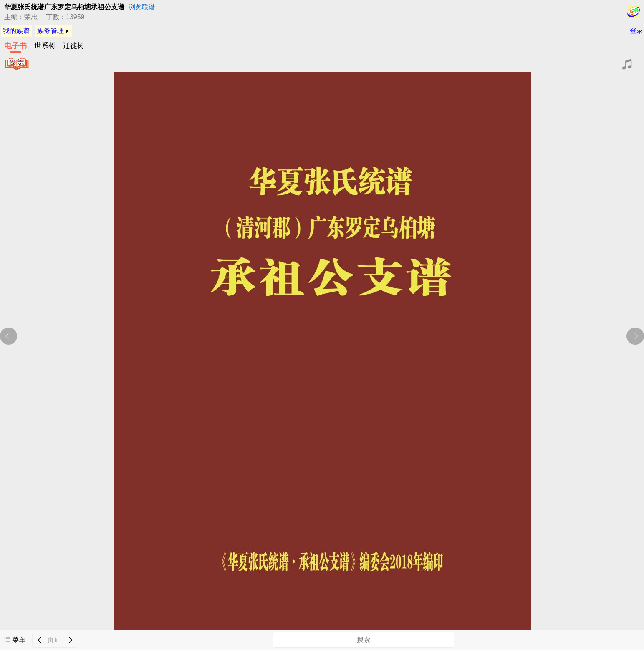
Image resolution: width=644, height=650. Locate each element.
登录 (636, 31)
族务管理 (51, 31)
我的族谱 (16, 31)
